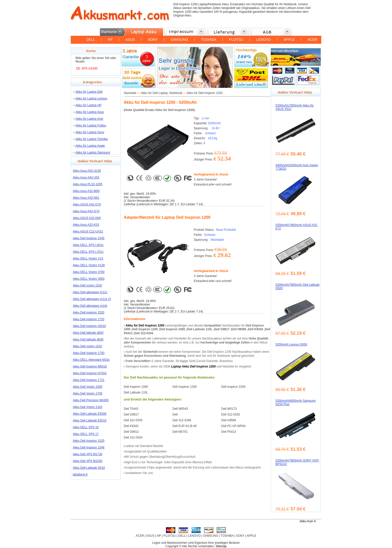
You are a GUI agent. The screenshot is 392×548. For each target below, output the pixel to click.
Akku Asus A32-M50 (86, 191)
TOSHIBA (209, 39)
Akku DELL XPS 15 (86, 427)
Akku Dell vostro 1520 (87, 285)
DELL (91, 39)
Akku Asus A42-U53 (86, 177)
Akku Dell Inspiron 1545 (89, 238)
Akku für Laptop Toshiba (92, 139)
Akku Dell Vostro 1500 (87, 387)
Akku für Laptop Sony (90, 132)
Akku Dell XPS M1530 (87, 461)
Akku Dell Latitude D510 (89, 468)
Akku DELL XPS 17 (86, 434)
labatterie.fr (80, 474)
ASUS (130, 39)
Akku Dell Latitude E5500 (90, 414)
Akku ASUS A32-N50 (87, 218)
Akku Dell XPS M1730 (87, 454)
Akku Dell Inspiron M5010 (90, 366)
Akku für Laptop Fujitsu (91, 125)
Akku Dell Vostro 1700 (87, 393)
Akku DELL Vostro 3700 (89, 272)
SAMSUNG (179, 39)
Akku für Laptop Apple (90, 146)
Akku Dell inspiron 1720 (88, 319)
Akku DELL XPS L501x (88, 245)
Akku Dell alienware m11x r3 (92, 299)
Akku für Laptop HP (88, 105)
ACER (312, 39)
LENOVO (263, 39)
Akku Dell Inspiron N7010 (90, 373)
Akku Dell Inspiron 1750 (89, 353)
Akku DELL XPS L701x (88, 252)
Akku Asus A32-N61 (86, 198)
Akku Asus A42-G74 (86, 211)
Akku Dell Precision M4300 (91, 400)
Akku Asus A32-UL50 (87, 171)
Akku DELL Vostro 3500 (89, 279)
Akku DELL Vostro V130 (89, 265)
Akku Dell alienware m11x (90, 292)
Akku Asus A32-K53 (86, 225)
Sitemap (221, 546)
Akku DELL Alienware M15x (91, 360)
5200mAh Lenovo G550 (291, 344)
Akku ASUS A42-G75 (87, 204)
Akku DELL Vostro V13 (88, 258)
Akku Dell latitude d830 (88, 339)
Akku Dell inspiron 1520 (88, 312)
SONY (153, 39)
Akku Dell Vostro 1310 (87, 407)
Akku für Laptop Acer (89, 119)
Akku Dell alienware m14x (90, 306)
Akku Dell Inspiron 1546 (89, 447)
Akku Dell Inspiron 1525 (89, 441)
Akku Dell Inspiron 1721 (89, 380)
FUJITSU (236, 39)
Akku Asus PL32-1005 (87, 184)
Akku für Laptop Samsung (93, 152)
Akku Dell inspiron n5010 (89, 326)
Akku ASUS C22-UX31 (88, 231)
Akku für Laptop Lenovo (91, 98)
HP (110, 39)
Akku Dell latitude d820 (88, 333)
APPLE (289, 39)
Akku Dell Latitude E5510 (90, 420)
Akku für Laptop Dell (89, 92)
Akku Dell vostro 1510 (87, 346)
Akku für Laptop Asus (90, 112)
